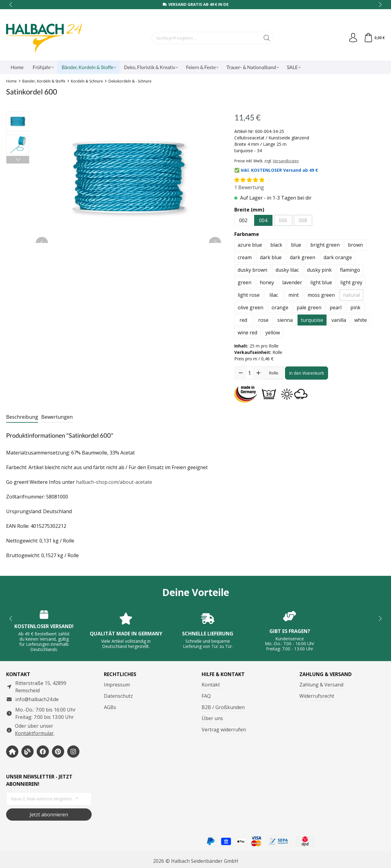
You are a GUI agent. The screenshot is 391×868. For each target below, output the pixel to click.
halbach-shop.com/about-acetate (114, 482)
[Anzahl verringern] (241, 373)
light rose (249, 295)
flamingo (350, 270)
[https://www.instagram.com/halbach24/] (73, 752)
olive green (250, 307)
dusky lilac (287, 270)
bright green (325, 245)
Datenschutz (118, 696)
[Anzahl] (250, 373)
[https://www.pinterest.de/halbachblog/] (58, 752)
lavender (292, 282)
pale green (309, 307)
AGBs (110, 707)
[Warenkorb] (374, 38)
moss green (321, 295)
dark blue (271, 257)
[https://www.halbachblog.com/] (27, 752)
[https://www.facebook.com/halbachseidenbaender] (43, 752)
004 (263, 220)
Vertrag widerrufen (224, 730)
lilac (274, 295)
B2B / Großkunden (223, 707)
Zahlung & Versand (321, 685)
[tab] (22, 417)
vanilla (339, 320)
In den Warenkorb (307, 373)
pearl (336, 307)
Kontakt (211, 685)
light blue (321, 282)
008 (303, 220)
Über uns (212, 718)
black (276, 245)
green (245, 282)
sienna (285, 320)
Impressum (117, 685)
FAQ (206, 696)
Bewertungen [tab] (57, 417)
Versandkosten (286, 161)
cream (245, 257)
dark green (303, 257)
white (361, 320)
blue (296, 245)
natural (351, 295)
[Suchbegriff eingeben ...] (206, 38)
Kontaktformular (34, 733)
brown (355, 245)
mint (294, 295)
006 (283, 220)
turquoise (312, 320)
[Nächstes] (18, 160)
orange (280, 307)
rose (263, 320)
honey (267, 282)
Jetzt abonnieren (49, 815)
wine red (247, 333)
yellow (273, 333)
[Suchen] (267, 38)
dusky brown (252, 270)
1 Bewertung (249, 187)
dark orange (338, 257)
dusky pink (319, 270)
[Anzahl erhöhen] (258, 373)
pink (355, 307)
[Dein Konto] (353, 38)
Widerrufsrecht (317, 696)
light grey (351, 282)
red (243, 320)
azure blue (250, 245)
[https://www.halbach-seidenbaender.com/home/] (12, 752)
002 (243, 220)
